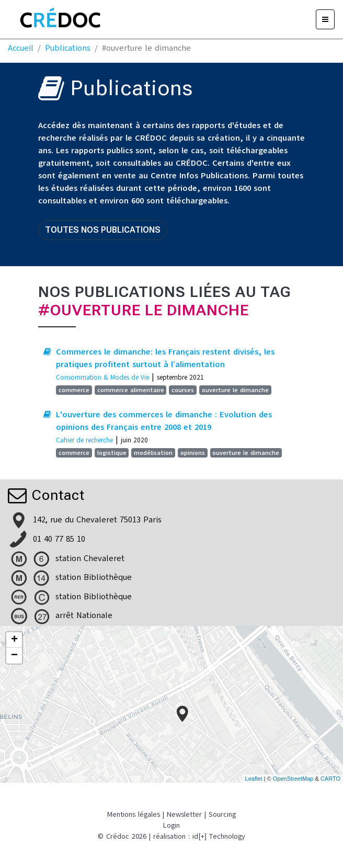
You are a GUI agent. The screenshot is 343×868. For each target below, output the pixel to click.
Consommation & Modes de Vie (102, 377)
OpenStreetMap (293, 779)
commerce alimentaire (131, 390)
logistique (112, 453)
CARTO (330, 779)
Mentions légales (134, 814)
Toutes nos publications (103, 230)
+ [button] (14, 640)
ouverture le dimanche (235, 390)
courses (183, 390)
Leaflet (254, 779)
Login (171, 825)
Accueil (21, 48)
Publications (68, 48)
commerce (74, 390)
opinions (193, 453)
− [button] (14, 656)
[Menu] (325, 19)
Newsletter (184, 814)
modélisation (153, 453)
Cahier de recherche (84, 440)
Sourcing (222, 814)
